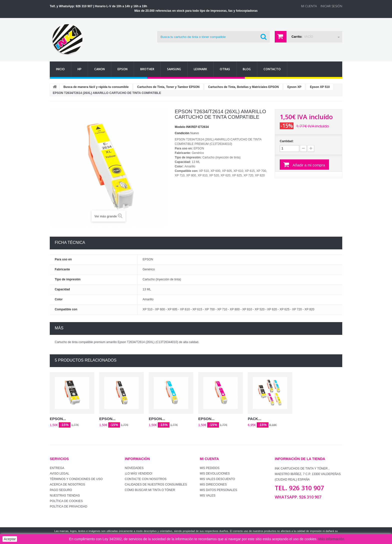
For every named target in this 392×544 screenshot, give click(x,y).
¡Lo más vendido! (139, 474)
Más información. (332, 539)
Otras (225, 69)
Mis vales (207, 496)
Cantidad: (287, 141)
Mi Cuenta (309, 6)
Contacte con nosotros (146, 479)
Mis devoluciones (215, 474)
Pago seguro (61, 490)
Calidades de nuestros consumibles (156, 485)
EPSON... (58, 419)
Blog (247, 69)
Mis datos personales (218, 490)
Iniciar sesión (331, 6)
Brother (147, 69)
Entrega (57, 468)
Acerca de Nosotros (67, 485)
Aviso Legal (59, 474)
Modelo (180, 127)
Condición (182, 133)
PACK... (254, 419)
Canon (99, 69)
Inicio (60, 69)
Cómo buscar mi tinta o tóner (150, 490)
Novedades (134, 468)
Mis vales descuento (217, 479)
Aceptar (10, 539)
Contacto (272, 69)
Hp (79, 69)
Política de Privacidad (68, 507)
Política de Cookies (66, 501)
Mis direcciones (213, 485)
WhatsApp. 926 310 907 (298, 497)
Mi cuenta (209, 459)
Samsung (174, 69)
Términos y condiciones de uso (76, 479)
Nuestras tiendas (65, 496)
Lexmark (200, 69)
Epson (122, 69)
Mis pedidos (210, 468)
